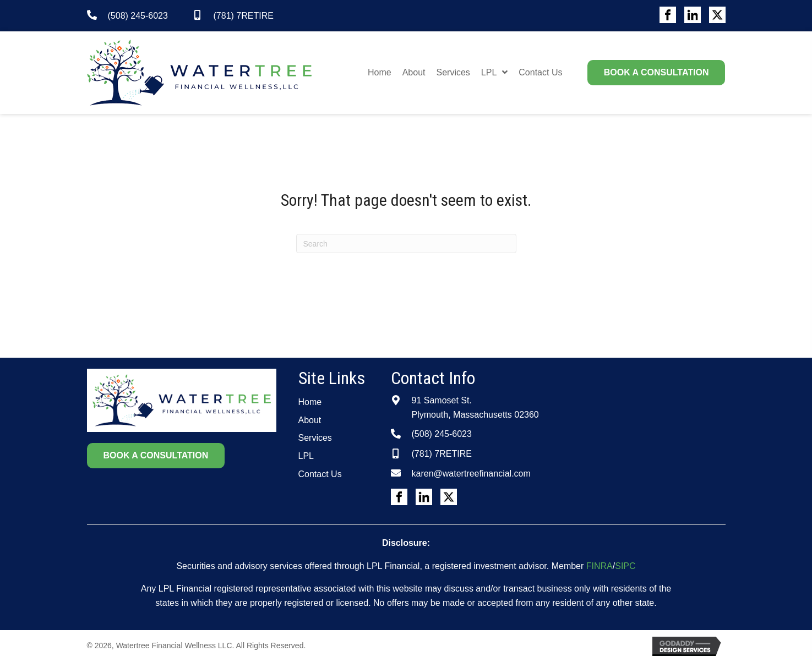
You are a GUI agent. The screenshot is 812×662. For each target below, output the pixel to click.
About (310, 420)
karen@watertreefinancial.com (471, 474)
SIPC (625, 566)
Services (315, 438)
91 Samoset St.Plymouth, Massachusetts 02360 (475, 407)
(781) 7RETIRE (244, 16)
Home (310, 402)
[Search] (406, 244)
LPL (306, 456)
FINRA (600, 566)
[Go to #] (668, 15)
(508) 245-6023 (138, 16)
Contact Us (320, 474)
